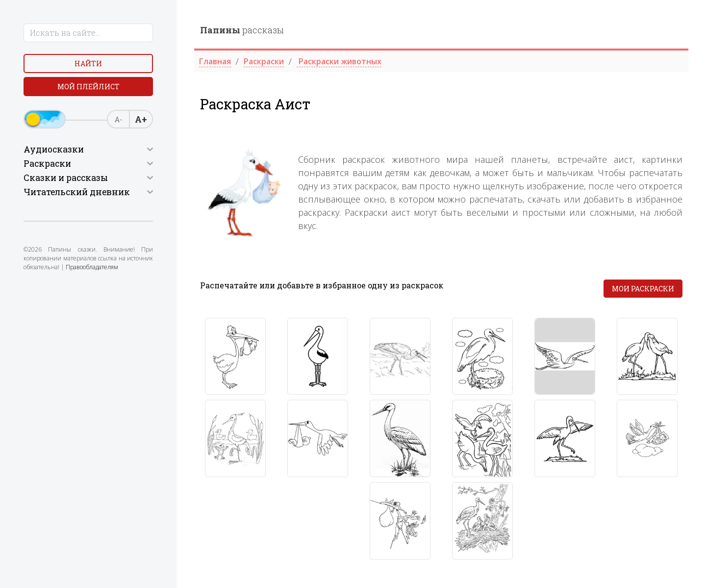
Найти (88, 64)
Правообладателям (92, 267)
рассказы (242, 30)
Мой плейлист (88, 87)
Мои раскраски (643, 289)
